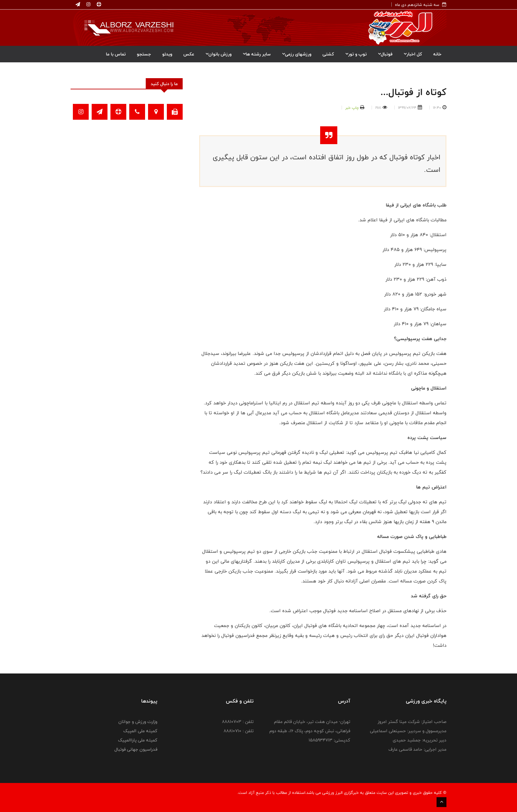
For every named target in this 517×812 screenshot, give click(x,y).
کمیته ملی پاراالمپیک (138, 740)
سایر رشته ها (257, 54)
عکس (189, 54)
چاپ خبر (352, 108)
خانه (437, 54)
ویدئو (167, 54)
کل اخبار (413, 54)
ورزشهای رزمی (297, 54)
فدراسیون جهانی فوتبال (136, 749)
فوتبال (385, 54)
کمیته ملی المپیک (140, 731)
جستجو (144, 54)
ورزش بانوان (218, 54)
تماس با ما (116, 54)
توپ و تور (356, 54)
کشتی (328, 54)
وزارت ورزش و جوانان (138, 722)
